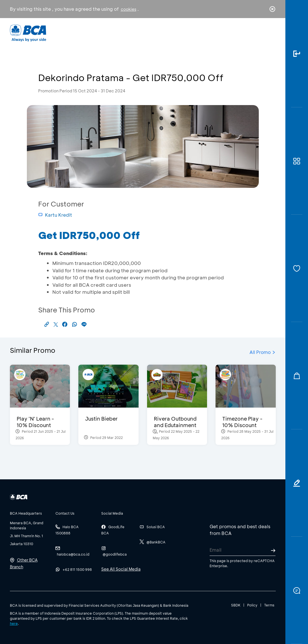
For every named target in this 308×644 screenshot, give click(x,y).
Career (198, 33)
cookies (129, 9)
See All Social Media (121, 569)
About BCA (166, 33)
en (271, 33)
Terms (269, 605)
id (260, 33)
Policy (252, 605)
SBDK (236, 605)
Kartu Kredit (55, 215)
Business (131, 33)
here (14, 623)
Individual (99, 33)
